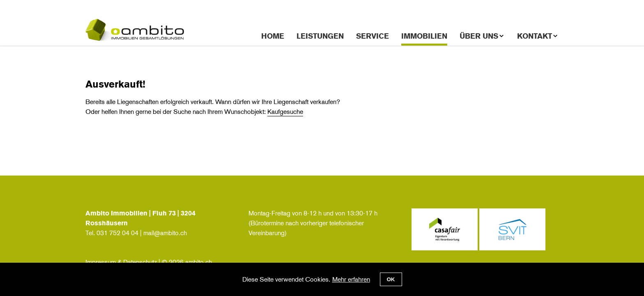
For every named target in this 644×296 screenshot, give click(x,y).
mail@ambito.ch (165, 233)
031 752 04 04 (117, 233)
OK (391, 279)
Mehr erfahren (351, 279)
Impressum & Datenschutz (121, 262)
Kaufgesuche (285, 112)
